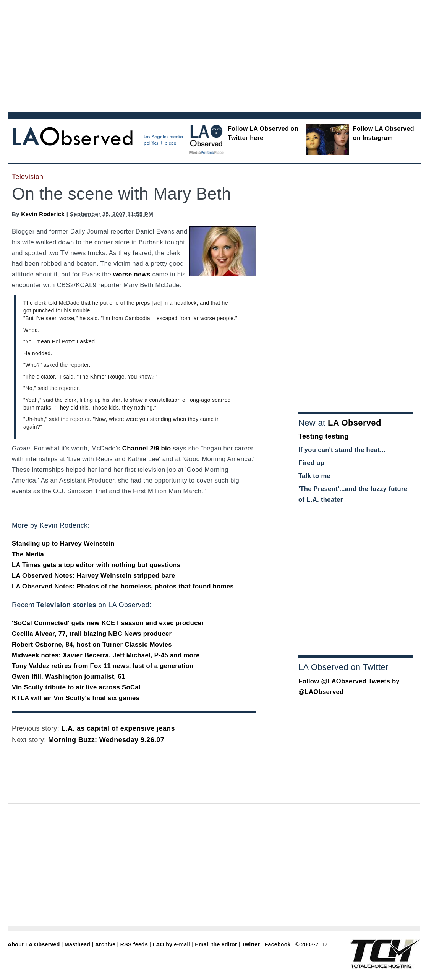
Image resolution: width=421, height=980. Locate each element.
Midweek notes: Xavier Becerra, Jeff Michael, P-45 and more (106, 655)
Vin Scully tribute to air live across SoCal (76, 687)
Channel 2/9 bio (147, 448)
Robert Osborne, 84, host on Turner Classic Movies (92, 644)
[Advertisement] (110, 55)
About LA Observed (34, 944)
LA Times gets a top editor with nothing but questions (96, 565)
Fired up (311, 463)
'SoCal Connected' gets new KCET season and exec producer (108, 623)
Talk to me (314, 476)
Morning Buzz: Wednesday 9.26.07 (106, 740)
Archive (105, 944)
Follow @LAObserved (332, 681)
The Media (28, 554)
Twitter (251, 944)
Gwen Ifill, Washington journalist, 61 (69, 677)
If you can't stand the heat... (342, 450)
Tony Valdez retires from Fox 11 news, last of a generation (103, 666)
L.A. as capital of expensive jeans (118, 728)
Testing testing (324, 436)
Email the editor (216, 944)
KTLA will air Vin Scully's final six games (76, 698)
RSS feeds (134, 944)
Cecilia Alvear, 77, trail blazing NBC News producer (92, 634)
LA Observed (355, 423)
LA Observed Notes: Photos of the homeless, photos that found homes (123, 586)
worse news (132, 274)
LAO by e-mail (171, 944)
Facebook (278, 944)
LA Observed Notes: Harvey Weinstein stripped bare (94, 576)
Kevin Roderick (43, 214)
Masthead (77, 944)
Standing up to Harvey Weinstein (63, 544)
